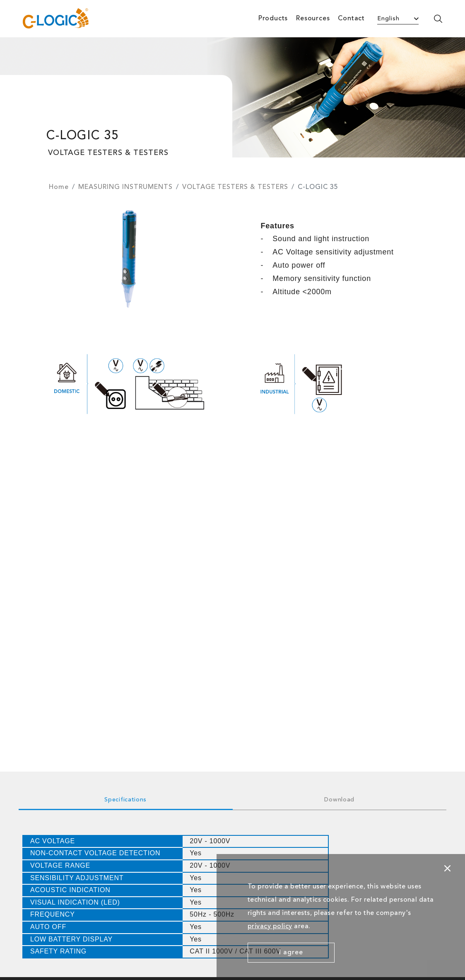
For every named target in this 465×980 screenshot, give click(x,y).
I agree (291, 953)
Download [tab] (339, 800)
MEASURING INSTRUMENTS (125, 187)
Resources (313, 19)
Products (273, 19)
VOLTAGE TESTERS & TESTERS (235, 187)
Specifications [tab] (125, 800)
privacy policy (270, 927)
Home (59, 187)
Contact (351, 19)
